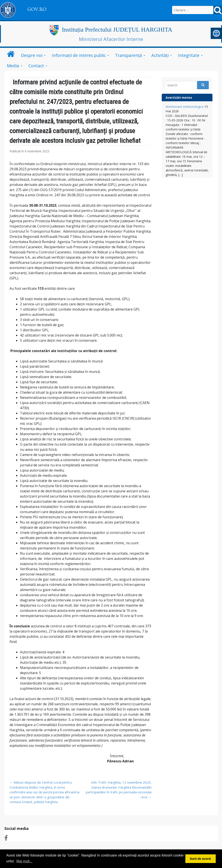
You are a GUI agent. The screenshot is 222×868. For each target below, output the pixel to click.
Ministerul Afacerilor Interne (111, 39)
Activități (160, 55)
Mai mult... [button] (24, 861)
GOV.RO (37, 9)
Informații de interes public (79, 55)
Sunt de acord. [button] (201, 859)
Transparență (129, 55)
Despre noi (32, 55)
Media (13, 66)
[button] (216, 33)
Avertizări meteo (179, 97)
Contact (36, 66)
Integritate (189, 55)
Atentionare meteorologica (185, 107)
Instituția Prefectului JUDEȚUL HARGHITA (117, 30)
